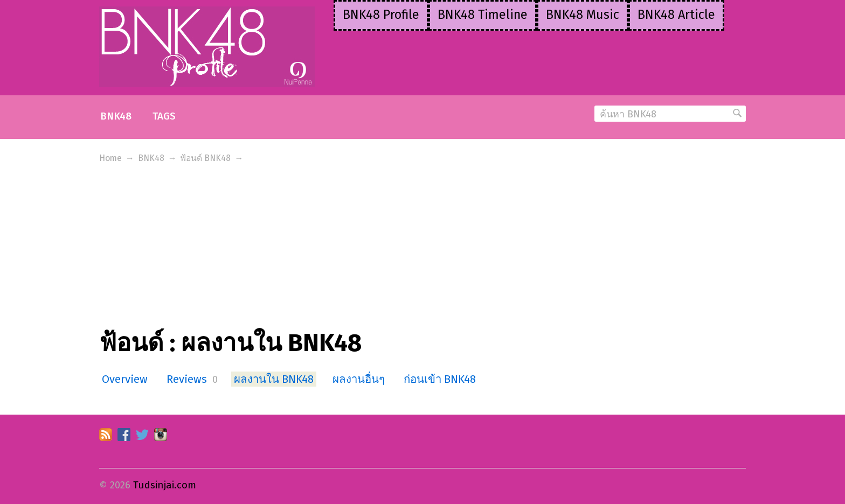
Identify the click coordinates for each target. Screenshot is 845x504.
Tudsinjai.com (165, 485)
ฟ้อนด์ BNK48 (205, 158)
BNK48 (116, 116)
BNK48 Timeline (483, 15)
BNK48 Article (676, 15)
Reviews (187, 379)
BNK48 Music (583, 15)
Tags (164, 116)
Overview (125, 379)
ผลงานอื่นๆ (359, 379)
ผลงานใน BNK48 (274, 379)
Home (110, 158)
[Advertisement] (422, 248)
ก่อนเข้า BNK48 (440, 379)
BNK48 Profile (381, 15)
